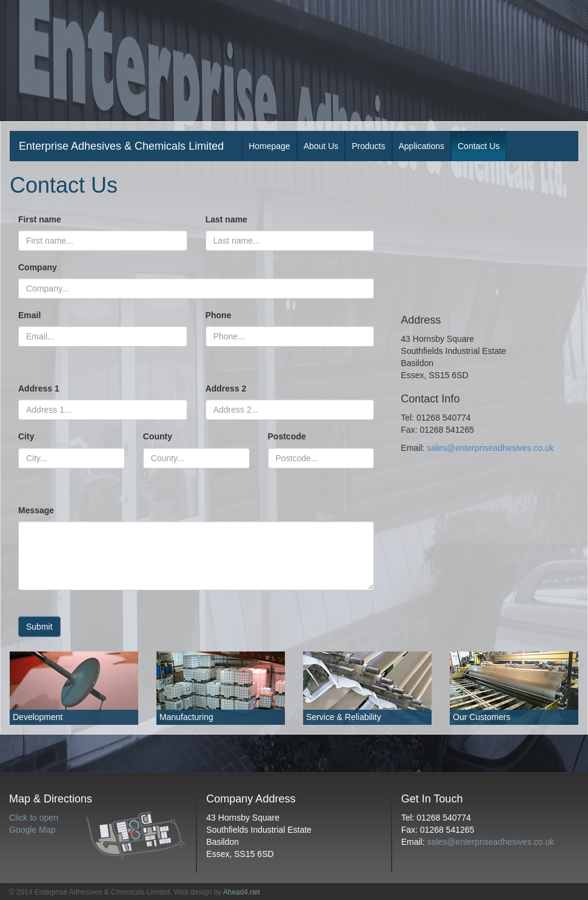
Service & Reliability (344, 717)
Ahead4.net (242, 892)
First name (40, 219)
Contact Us (479, 146)
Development (38, 717)
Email (29, 315)
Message (36, 510)
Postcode (287, 436)
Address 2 (226, 388)
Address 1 (39, 388)
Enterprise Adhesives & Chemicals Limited (121, 146)
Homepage (269, 146)
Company (38, 267)
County (158, 436)
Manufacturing (186, 717)
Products (368, 146)
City (26, 436)
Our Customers (482, 717)
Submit (39, 627)
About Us (321, 146)
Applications (422, 146)
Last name (226, 219)
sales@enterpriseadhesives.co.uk (490, 448)
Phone (219, 315)
